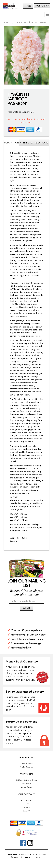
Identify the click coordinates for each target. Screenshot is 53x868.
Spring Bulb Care (27, 763)
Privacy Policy (26, 807)
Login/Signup (42, 6)
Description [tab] (12, 143)
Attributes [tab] (26, 143)
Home (6, 23)
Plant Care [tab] (41, 143)
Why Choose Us (26, 800)
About (27, 804)
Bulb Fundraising (27, 787)
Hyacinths (15, 23)
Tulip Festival (26, 784)
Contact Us (27, 811)
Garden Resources (27, 767)
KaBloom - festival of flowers (27, 780)
